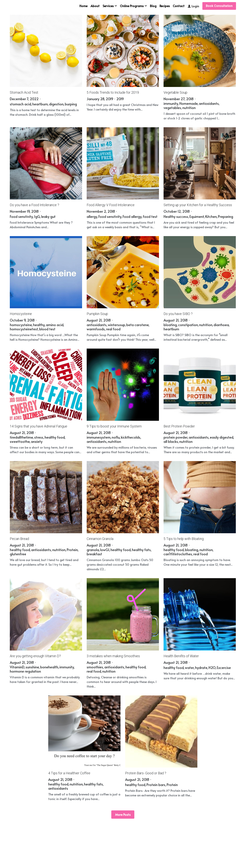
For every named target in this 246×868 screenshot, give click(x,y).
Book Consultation (219, 6)
